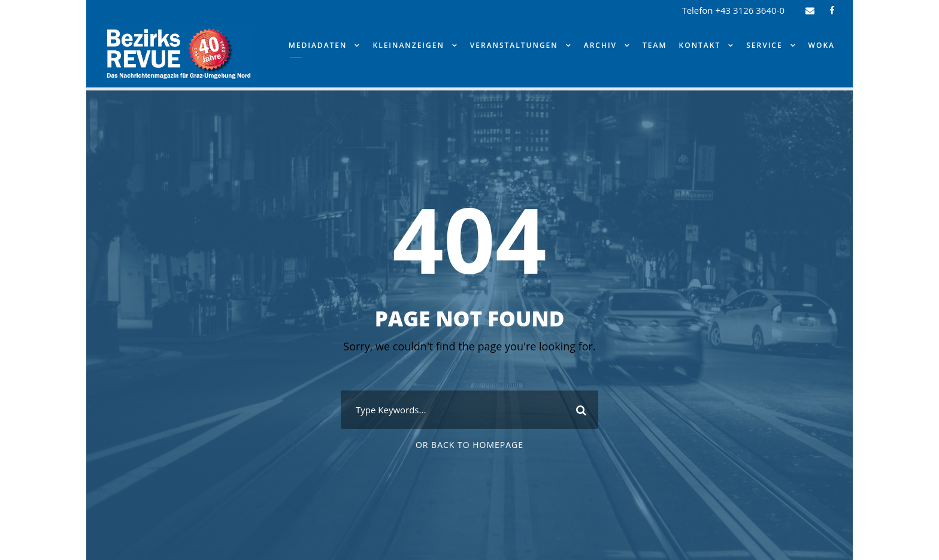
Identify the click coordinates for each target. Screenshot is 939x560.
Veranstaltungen (514, 45)
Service (764, 45)
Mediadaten (318, 45)
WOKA (822, 45)
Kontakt (700, 45)
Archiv (600, 45)
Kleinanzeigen (408, 45)
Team (655, 45)
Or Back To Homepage (469, 445)
